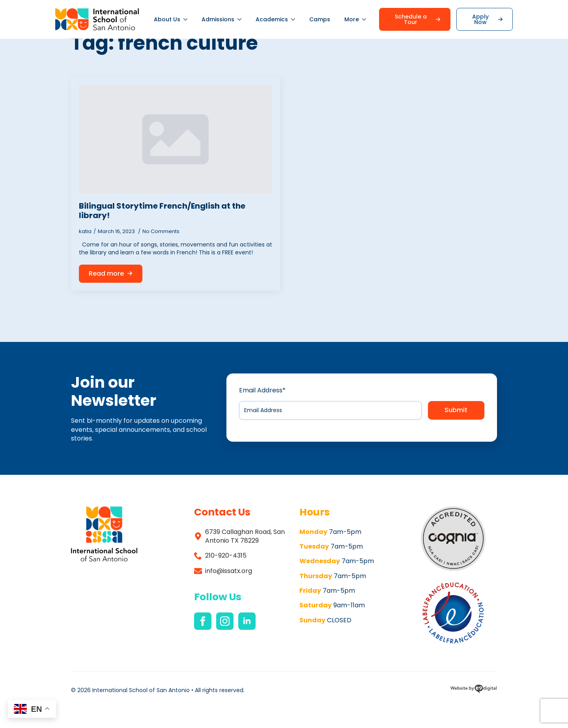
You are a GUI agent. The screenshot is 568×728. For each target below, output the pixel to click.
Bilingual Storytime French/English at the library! (162, 211)
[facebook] (203, 621)
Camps (320, 19)
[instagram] (225, 621)
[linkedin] (247, 621)
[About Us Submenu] (187, 19)
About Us (167, 19)
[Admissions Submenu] (241, 19)
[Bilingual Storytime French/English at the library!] (176, 139)
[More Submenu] (366, 19)
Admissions (218, 19)
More (352, 19)
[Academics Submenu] (295, 19)
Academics (272, 19)
